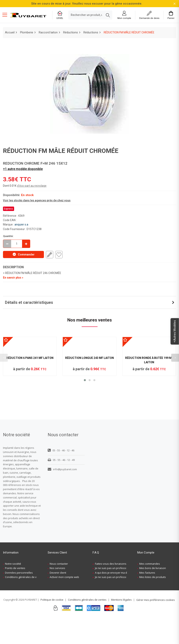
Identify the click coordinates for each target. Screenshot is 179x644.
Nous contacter (59, 589)
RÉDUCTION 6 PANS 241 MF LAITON (30, 405)
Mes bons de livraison (153, 594)
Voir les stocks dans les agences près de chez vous (37, 200)
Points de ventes (15, 594)
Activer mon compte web (64, 603)
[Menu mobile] (6, 15)
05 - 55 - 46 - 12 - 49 (61, 486)
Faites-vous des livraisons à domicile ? (118, 589)
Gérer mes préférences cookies (156, 626)
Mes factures (147, 598)
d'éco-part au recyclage (32, 186)
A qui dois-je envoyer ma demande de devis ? (122, 598)
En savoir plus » (13, 278)
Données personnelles (19, 598)
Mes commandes (150, 589)
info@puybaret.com (62, 495)
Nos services (57, 594)
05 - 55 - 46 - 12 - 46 (61, 476)
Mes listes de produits (153, 603)
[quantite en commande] (17, 244)
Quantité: (8, 236)
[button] (85, 427)
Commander (23, 254)
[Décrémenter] (7, 244)
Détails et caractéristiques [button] (29, 302)
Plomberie (27, 32)
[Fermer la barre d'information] (175, 4)
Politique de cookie (52, 625)
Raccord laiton (48, 32)
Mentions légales (121, 625)
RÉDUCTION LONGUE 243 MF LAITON (89, 405)
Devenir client (58, 598)
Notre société (13, 589)
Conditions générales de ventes (24, 603)
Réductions (71, 32)
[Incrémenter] (26, 244)
